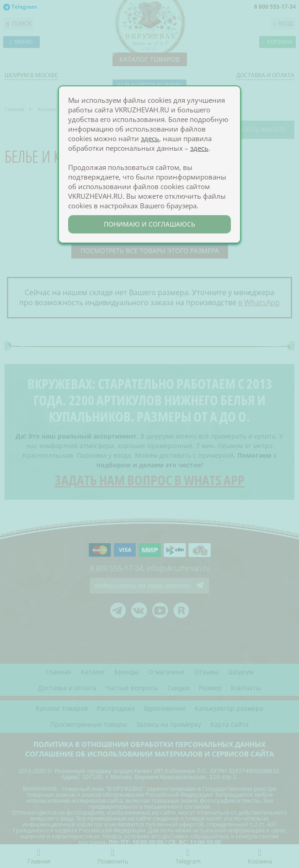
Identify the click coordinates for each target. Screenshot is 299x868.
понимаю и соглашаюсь (149, 224)
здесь (150, 138)
